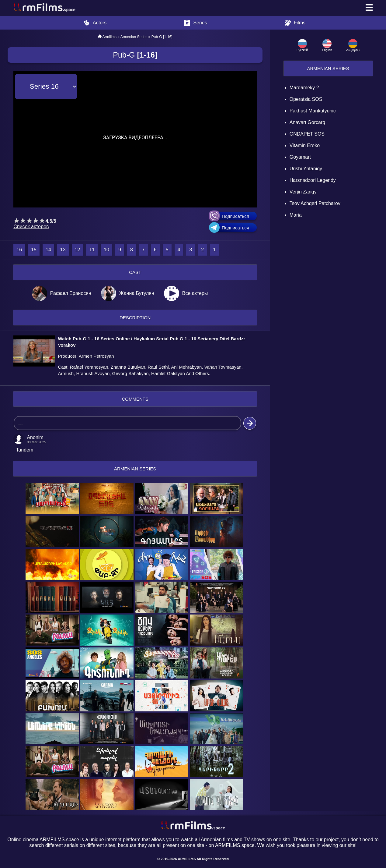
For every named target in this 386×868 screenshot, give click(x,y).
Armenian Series (328, 68)
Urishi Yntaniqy (306, 169)
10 (106, 250)
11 (92, 250)
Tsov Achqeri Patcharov (315, 203)
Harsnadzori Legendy (313, 180)
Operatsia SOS (306, 99)
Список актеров (31, 227)
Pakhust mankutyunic (313, 111)
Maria (296, 215)
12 (78, 250)
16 (19, 250)
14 (48, 250)
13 (63, 250)
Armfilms (109, 37)
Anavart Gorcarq (307, 122)
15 (34, 250)
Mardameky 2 (304, 88)
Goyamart (300, 157)
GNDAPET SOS (307, 134)
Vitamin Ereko (305, 145)
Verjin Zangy (303, 192)
